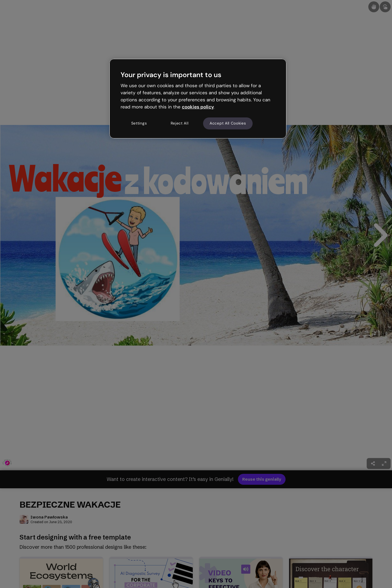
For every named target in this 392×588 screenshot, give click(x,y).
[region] (198, 99)
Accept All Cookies (228, 123)
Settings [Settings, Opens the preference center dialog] (139, 123)
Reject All (180, 123)
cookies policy (198, 107)
